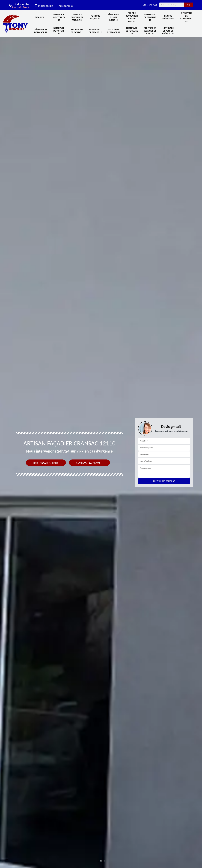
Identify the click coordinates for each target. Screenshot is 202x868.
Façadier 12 (41, 17)
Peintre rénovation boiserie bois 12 (132, 17)
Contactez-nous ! (89, 463)
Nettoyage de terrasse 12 (132, 31)
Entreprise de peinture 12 (150, 17)
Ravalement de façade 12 (95, 31)
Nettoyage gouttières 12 (59, 17)
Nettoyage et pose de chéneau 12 (168, 31)
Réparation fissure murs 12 (113, 17)
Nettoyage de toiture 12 (59, 31)
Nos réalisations (46, 463)
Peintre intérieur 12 (168, 17)
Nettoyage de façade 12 (113, 31)
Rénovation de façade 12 (41, 31)
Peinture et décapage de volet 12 (150, 31)
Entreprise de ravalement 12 (186, 17)
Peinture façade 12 (95, 17)
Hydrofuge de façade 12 (77, 31)
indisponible (44, 6)
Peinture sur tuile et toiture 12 (77, 17)
